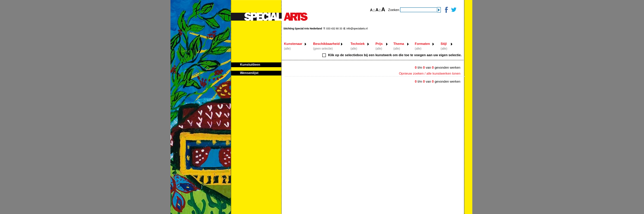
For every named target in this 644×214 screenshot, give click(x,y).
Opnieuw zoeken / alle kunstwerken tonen (430, 73)
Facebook (446, 10)
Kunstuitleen (250, 64)
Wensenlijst (249, 73)
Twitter (453, 10)
